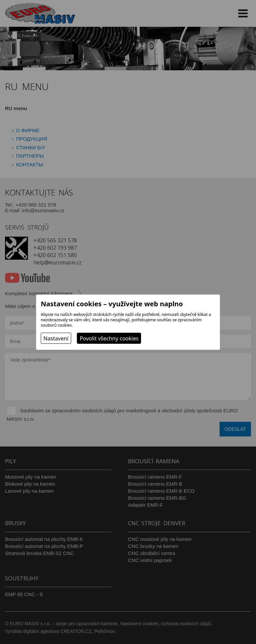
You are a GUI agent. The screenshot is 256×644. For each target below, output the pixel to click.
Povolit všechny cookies (109, 338)
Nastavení (56, 338)
